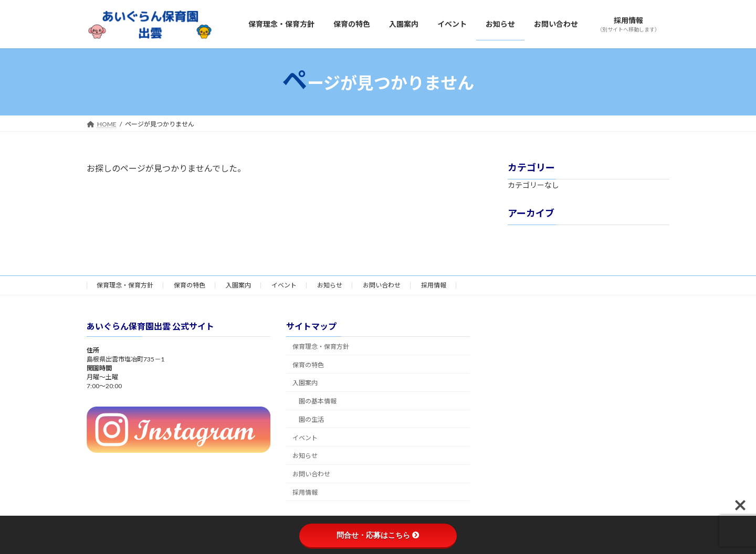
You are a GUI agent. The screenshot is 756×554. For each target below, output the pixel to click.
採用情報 (434, 285)
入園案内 (238, 285)
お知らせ (330, 285)
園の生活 (311, 419)
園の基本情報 (318, 401)
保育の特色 (190, 285)
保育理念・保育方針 (125, 285)
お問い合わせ (382, 285)
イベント (284, 285)
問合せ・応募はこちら (378, 535)
